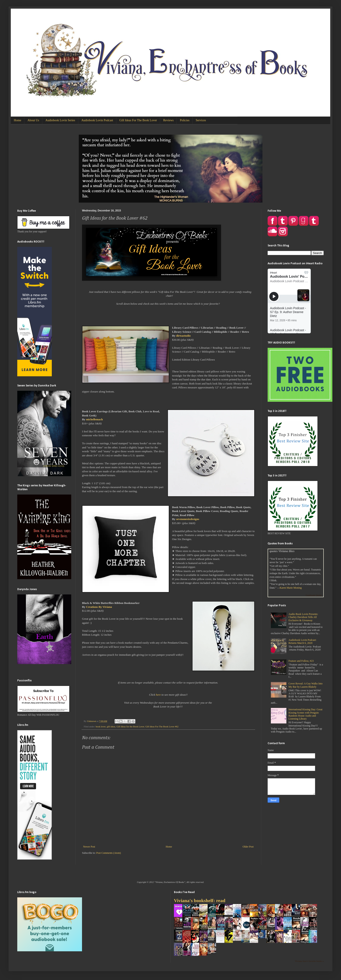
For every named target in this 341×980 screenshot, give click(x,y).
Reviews (168, 120)
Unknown (92, 721)
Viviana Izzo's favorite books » (309, 961)
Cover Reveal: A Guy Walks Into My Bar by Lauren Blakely (306, 685)
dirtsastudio (183, 336)
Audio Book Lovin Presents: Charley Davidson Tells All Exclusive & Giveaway (303, 617)
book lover (101, 726)
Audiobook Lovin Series (60, 120)
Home (17, 120)
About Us (33, 120)
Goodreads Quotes (314, 595)
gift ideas (111, 726)
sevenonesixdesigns (188, 519)
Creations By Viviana (99, 607)
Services (201, 120)
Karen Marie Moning (291, 588)
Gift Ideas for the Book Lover (130, 726)
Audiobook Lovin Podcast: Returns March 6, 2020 (302, 641)
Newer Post (89, 847)
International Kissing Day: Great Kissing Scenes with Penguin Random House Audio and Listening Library (305, 714)
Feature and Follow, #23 (301, 661)
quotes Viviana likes (282, 551)
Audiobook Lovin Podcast (97, 120)
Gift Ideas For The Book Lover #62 (162, 726)
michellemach (95, 419)
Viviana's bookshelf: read (200, 900)
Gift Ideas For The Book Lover (138, 120)
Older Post (248, 847)
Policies (185, 120)
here (158, 695)
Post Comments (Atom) (109, 853)
